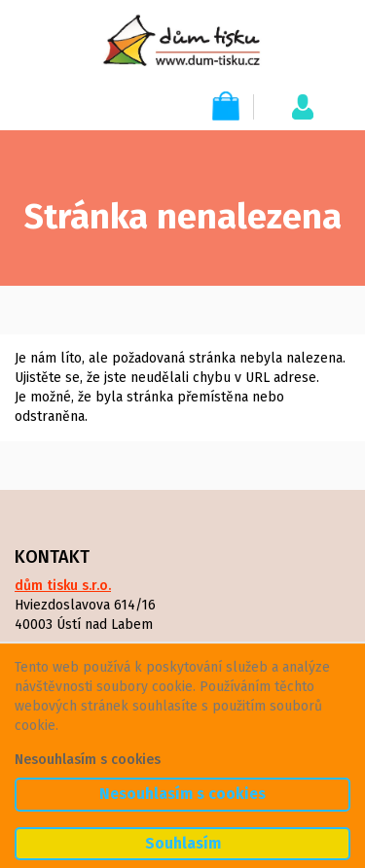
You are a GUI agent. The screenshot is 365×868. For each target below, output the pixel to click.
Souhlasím (183, 843)
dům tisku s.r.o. (63, 586)
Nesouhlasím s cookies (88, 760)
